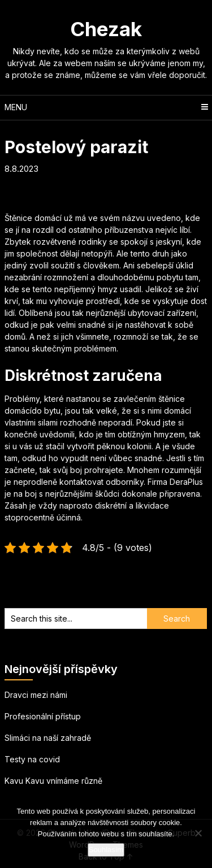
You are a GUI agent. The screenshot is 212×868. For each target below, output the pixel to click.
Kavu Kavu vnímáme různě (53, 781)
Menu (16, 107)
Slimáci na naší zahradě (48, 738)
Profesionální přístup (43, 716)
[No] (198, 833)
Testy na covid (32, 759)
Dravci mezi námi (36, 695)
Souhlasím (106, 850)
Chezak (106, 29)
